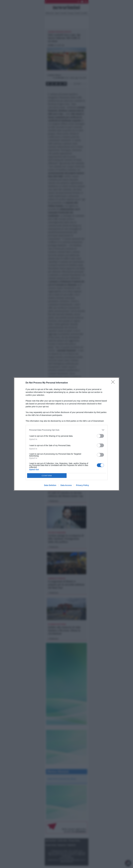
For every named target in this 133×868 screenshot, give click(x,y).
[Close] (114, 383)
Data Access (66, 485)
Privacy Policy (82, 485)
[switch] (100, 436)
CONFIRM (47, 476)
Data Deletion (50, 485)
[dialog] (67, 434)
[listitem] (67, 430)
